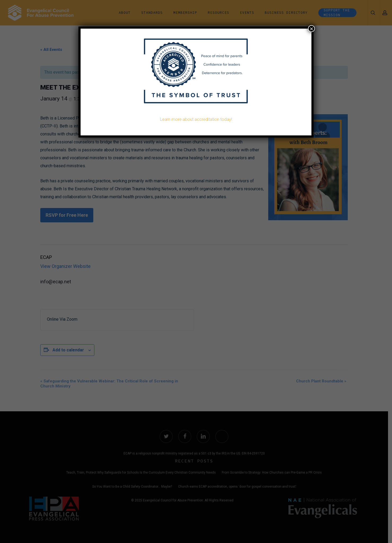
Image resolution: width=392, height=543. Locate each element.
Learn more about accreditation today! (196, 119)
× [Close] (311, 29)
